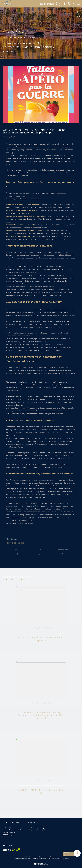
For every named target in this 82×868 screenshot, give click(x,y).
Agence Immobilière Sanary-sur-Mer (17, 38)
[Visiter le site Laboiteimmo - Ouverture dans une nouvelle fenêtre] (41, 864)
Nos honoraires (18, 860)
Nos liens (50, 860)
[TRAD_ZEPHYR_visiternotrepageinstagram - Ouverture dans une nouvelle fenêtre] (69, 4)
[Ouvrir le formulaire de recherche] (50, 4)
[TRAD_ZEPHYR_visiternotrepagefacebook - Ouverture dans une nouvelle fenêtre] (65, 4)
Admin (44, 860)
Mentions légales (36, 860)
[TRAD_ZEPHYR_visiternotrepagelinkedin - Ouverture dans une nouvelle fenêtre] (73, 4)
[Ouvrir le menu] (79, 4)
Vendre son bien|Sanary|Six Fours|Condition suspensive (41, 640)
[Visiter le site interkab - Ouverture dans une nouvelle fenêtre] (12, 851)
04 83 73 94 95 (8, 829)
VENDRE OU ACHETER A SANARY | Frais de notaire (41, 793)
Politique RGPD (59, 860)
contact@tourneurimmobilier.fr (14, 831)
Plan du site (27, 860)
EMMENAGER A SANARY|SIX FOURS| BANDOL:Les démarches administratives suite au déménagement (41, 716)
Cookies (67, 860)
